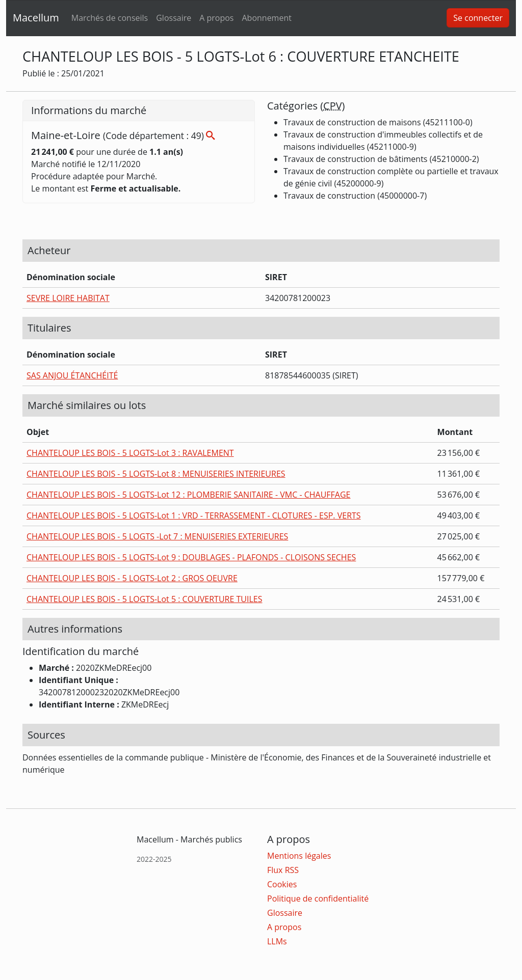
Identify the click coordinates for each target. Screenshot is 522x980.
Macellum (36, 18)
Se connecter (478, 18)
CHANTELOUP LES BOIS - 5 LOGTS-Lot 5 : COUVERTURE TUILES (144, 599)
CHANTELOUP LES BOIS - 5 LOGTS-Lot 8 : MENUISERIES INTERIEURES (156, 474)
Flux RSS (283, 870)
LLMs (277, 941)
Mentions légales (299, 856)
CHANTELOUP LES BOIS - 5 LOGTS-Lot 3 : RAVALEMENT (130, 453)
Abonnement (266, 18)
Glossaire (174, 18)
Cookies (282, 884)
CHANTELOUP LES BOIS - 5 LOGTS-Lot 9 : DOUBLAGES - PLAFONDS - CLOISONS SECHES (191, 557)
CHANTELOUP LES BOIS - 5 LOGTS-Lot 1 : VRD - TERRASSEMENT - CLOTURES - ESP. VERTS (194, 515)
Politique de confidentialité (318, 899)
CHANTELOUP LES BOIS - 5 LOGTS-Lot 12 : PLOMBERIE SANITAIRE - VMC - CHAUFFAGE (189, 495)
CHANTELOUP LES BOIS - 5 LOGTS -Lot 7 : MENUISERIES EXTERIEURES (157, 536)
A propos (216, 18)
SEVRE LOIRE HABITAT (68, 298)
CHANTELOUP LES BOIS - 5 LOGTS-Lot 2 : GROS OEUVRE (132, 578)
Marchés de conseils (110, 18)
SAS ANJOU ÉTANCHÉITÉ (72, 375)
